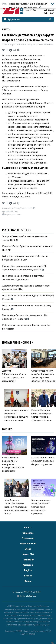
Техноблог (28, 560)
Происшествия (28, 543)
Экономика (28, 538)
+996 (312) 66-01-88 (32, 592)
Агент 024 (28, 554)
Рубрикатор (12, 19)
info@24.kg (31, 596)
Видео (28, 581)
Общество (28, 533)
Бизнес (28, 576)
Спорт (28, 549)
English (28, 570)
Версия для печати (12, 215)
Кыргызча (28, 565)
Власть (6, 29)
